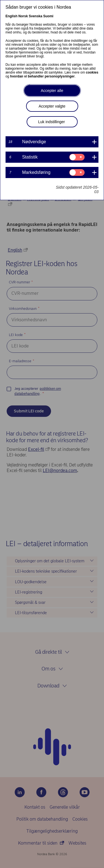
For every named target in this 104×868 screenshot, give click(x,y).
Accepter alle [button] (52, 91)
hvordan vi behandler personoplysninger (42, 76)
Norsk (23, 16)
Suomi (48, 16)
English (12, 16)
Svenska (36, 16)
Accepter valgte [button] (52, 106)
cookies (92, 72)
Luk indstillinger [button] (52, 122)
